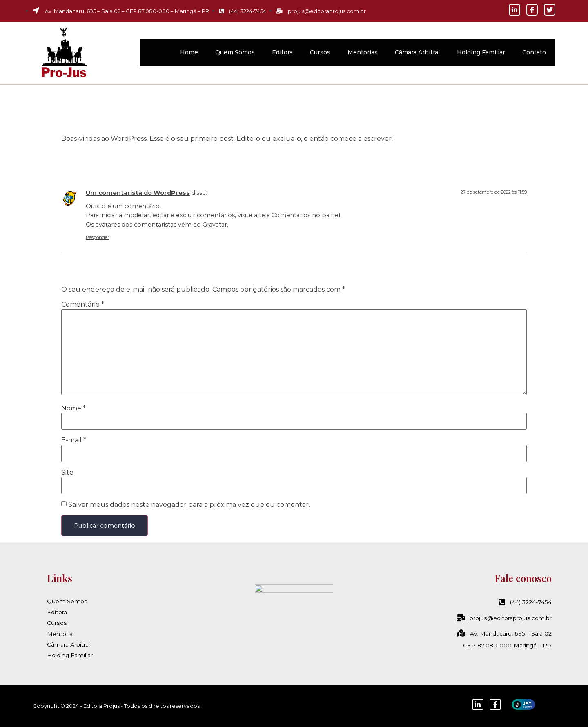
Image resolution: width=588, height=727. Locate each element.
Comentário (83, 305)
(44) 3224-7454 (525, 602)
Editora (282, 52)
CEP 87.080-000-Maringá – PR (507, 645)
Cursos (320, 52)
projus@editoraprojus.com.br (504, 618)
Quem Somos (235, 52)
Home (189, 52)
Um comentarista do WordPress (138, 193)
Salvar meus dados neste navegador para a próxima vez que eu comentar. (189, 505)
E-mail (74, 440)
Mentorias (363, 52)
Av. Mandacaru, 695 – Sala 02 (504, 634)
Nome (73, 408)
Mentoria (60, 634)
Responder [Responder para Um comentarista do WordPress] (97, 237)
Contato (534, 52)
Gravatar (215, 225)
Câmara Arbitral (417, 52)
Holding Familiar (481, 52)
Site (67, 473)
